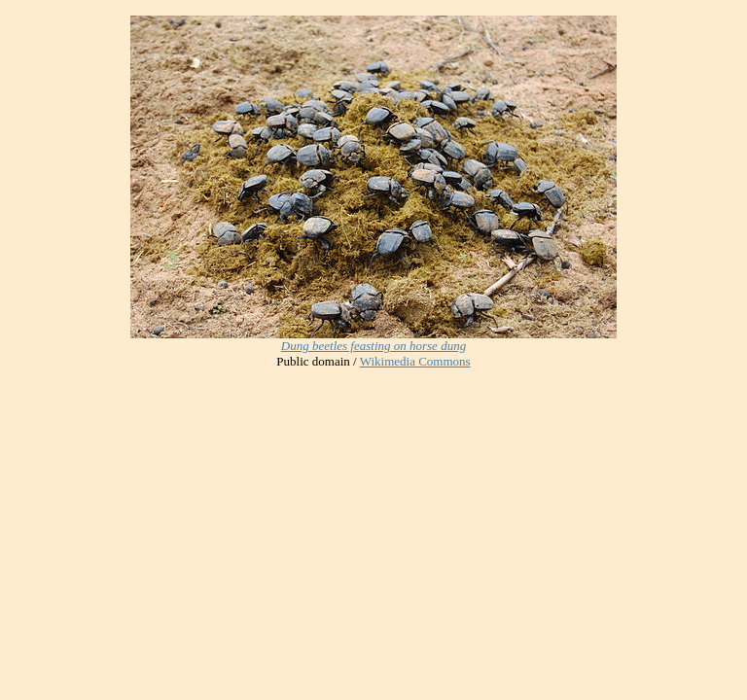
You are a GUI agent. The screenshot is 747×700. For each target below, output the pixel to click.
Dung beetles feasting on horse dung (373, 346)
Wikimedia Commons (415, 361)
